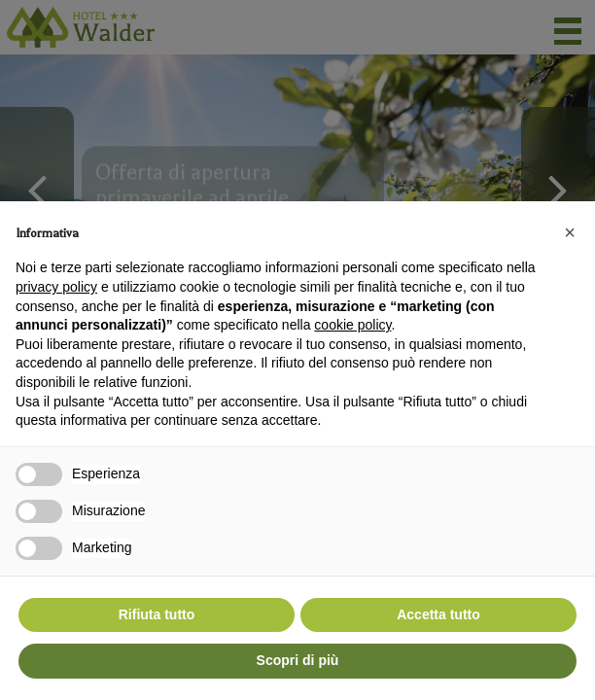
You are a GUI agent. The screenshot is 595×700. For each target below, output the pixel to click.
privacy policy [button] (56, 287)
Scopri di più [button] (298, 660)
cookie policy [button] (352, 325)
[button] (570, 232)
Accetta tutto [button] (438, 614)
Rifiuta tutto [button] (157, 614)
